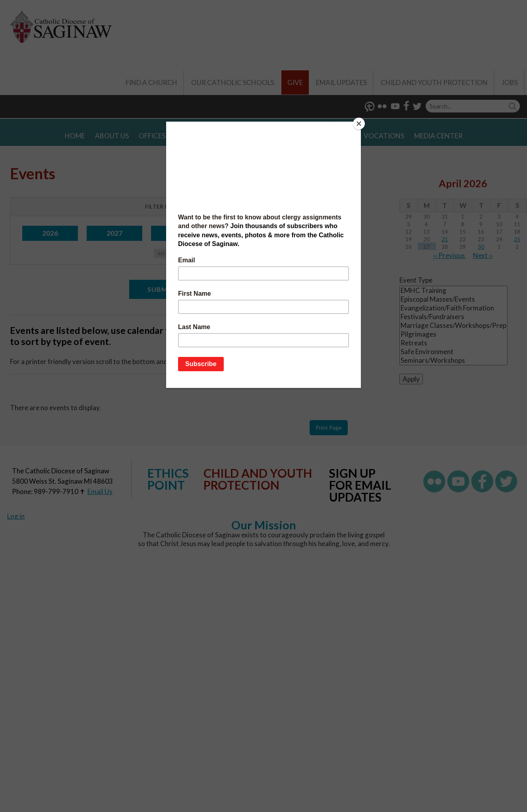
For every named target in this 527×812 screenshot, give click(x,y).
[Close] (359, 124)
